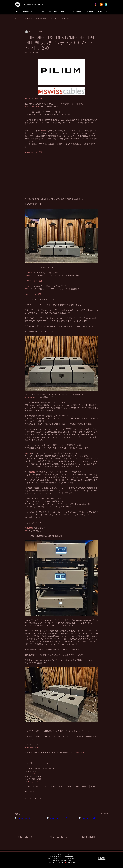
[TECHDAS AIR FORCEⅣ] (94, 825)
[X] (92, 5)
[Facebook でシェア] (26, 798)
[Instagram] (97, 5)
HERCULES (45, 787)
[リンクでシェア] (40, 798)
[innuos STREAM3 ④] (29, 825)
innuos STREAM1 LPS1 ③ (59, 837)
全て (17, 18)
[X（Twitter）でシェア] (31, 798)
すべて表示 (105, 814)
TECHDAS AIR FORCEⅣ (89, 837)
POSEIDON (93, 787)
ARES (78, 787)
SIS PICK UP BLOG (27, 18)
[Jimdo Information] (106, 5)
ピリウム (62, 787)
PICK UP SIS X (54, 18)
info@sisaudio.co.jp (72, 863)
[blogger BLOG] (101, 5)
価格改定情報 (41, 18)
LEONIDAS (53, 787)
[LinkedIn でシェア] (36, 798)
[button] (105, 18)
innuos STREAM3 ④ (25, 837)
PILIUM (28, 787)
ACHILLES (70, 787)
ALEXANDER (36, 787)
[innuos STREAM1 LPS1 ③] (62, 825)
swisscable (85, 787)
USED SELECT (66, 18)
